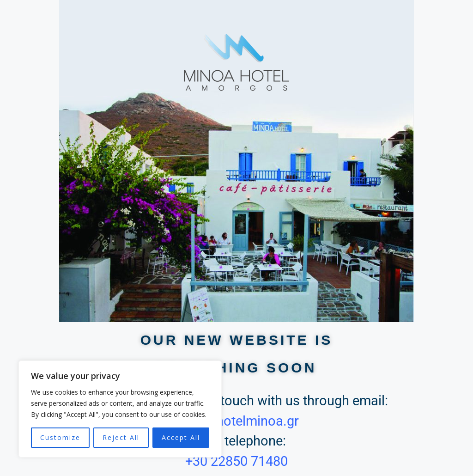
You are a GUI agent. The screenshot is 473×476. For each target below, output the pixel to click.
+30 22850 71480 (236, 461)
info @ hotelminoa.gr (237, 421)
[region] (120, 409)
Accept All (181, 437)
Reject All (121, 437)
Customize (60, 437)
